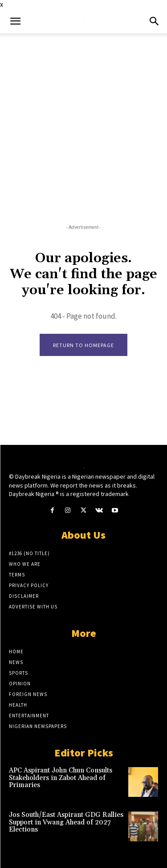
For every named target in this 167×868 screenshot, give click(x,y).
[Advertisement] (83, 121)
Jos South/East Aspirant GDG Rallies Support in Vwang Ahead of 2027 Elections (66, 822)
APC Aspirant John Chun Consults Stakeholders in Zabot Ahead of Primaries (61, 778)
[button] (15, 21)
